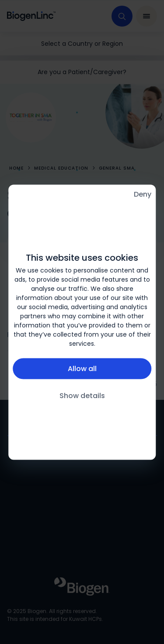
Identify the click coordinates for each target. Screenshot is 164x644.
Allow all (82, 369)
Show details (82, 396)
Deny (143, 194)
